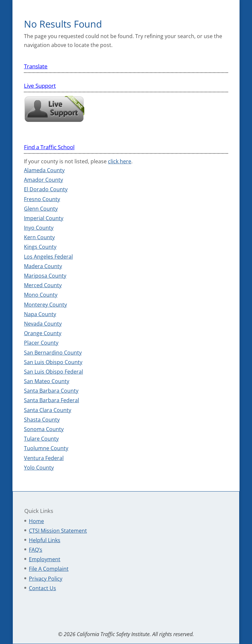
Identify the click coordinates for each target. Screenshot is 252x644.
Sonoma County (44, 429)
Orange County (43, 333)
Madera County (43, 266)
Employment (45, 559)
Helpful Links (45, 540)
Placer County (41, 343)
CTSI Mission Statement (58, 531)
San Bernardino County (53, 353)
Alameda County (44, 170)
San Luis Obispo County (53, 362)
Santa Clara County (48, 410)
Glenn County (41, 209)
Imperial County (44, 218)
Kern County (39, 237)
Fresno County (42, 199)
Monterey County (45, 305)
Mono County (41, 295)
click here (120, 161)
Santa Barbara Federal (52, 400)
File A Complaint (49, 569)
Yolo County (39, 468)
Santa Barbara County (51, 391)
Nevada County (43, 324)
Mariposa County (45, 276)
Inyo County (39, 228)
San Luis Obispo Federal (53, 372)
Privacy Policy (46, 579)
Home (36, 521)
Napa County (40, 314)
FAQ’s (36, 550)
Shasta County (42, 420)
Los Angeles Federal (48, 257)
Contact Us (42, 588)
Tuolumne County (46, 448)
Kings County (40, 247)
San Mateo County (47, 381)
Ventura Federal (44, 458)
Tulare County (41, 439)
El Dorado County (46, 189)
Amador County (43, 180)
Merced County (43, 285)
